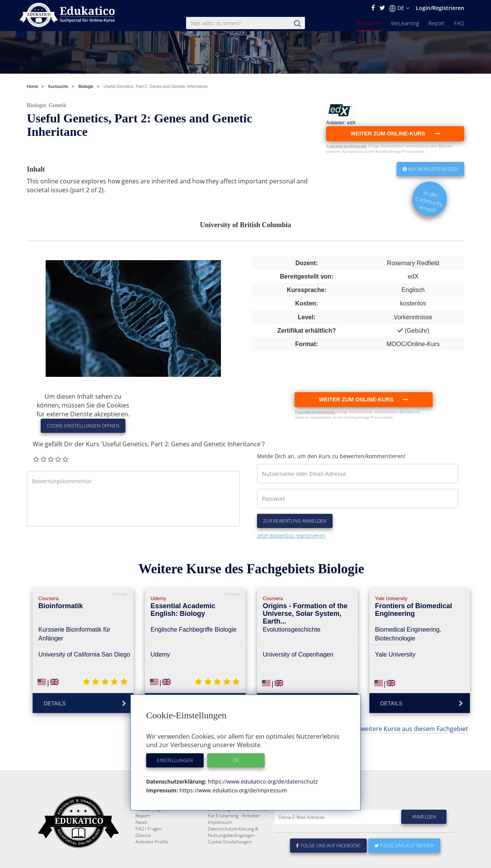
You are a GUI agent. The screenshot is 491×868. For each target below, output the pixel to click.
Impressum (220, 849)
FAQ (459, 23)
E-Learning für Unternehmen (238, 836)
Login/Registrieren (440, 8)
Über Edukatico (224, 829)
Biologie (36, 105)
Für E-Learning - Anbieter (234, 842)
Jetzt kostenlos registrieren (291, 535)
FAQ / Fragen (149, 856)
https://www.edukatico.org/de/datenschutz (262, 781)
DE (399, 8)
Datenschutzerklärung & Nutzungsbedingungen (233, 859)
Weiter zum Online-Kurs (363, 399)
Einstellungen (175, 760)
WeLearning (405, 23)
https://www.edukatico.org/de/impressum (232, 790)
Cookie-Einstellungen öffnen (83, 426)
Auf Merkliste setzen (430, 169)
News (141, 849)
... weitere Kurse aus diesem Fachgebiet (411, 729)
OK (236, 760)
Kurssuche (369, 23)
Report (437, 23)
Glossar (143, 862)
